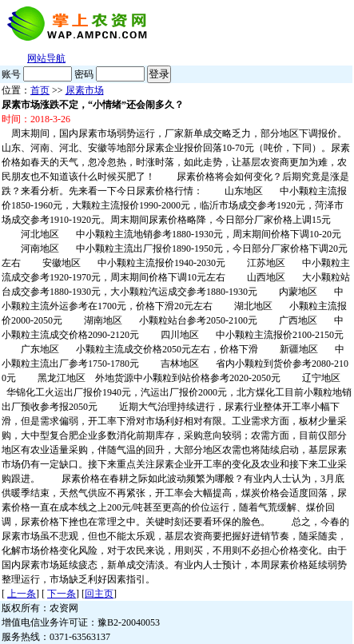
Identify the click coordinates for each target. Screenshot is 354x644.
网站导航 (46, 58)
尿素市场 (85, 90)
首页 (40, 90)
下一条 (62, 594)
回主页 (99, 594)
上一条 (22, 594)
